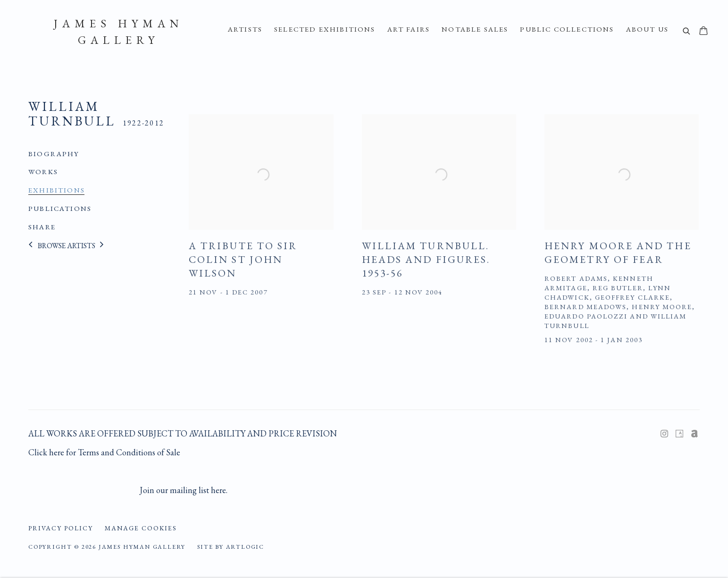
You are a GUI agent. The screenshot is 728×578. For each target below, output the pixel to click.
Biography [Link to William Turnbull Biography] (54, 154)
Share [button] (42, 227)
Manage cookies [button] (141, 528)
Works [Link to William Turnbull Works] (43, 172)
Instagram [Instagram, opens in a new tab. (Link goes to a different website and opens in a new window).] (664, 434)
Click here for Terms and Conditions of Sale (104, 452)
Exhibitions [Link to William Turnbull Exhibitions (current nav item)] (57, 190)
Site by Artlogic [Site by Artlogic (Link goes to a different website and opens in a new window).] (231, 547)
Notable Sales (475, 29)
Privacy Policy (61, 528)
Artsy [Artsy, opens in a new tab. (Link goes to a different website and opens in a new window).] (679, 434)
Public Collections (567, 29)
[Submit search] (687, 32)
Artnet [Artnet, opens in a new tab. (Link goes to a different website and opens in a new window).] (695, 434)
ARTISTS (245, 29)
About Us (647, 29)
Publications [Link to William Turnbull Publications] (60, 209)
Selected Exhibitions (325, 29)
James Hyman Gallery (118, 32)
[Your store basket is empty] (703, 32)
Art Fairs (409, 29)
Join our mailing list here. (184, 490)
